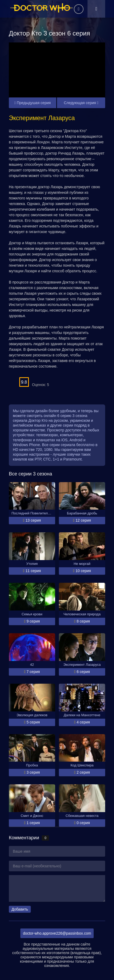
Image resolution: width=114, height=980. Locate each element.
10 (75, 379)
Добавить (20, 909)
